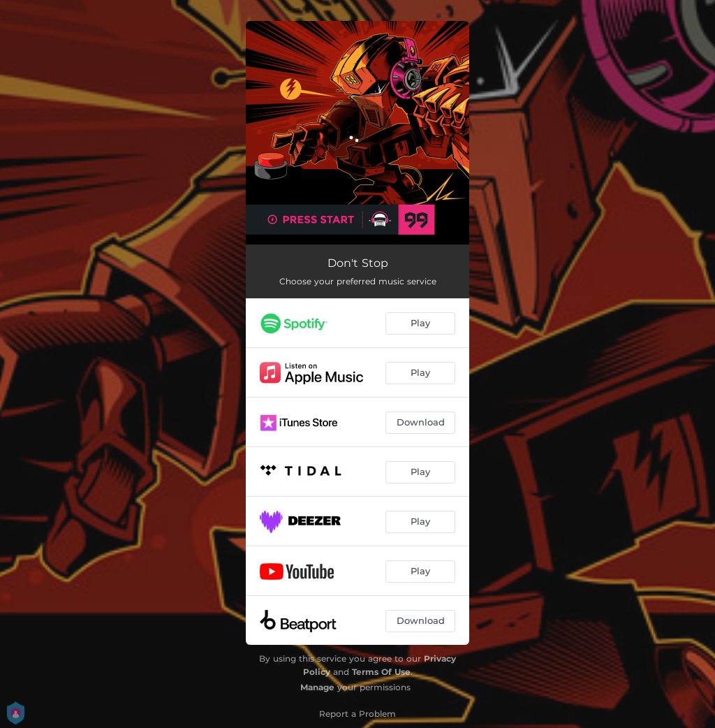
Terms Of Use (381, 672)
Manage (317, 687)
